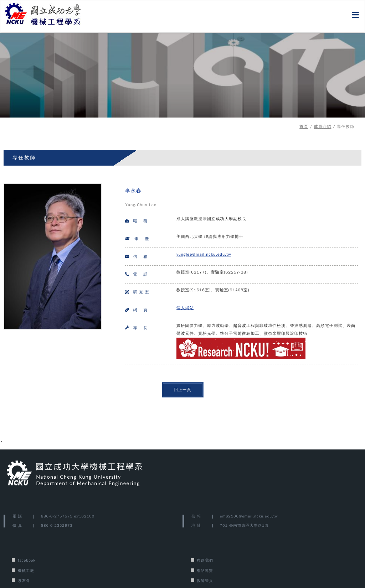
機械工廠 (26, 571)
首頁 (304, 126)
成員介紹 (322, 126)
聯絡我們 (205, 560)
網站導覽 (205, 571)
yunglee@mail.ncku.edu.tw (204, 254)
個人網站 (185, 308)
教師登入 (205, 581)
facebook (27, 560)
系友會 (24, 581)
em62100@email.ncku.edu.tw (249, 516)
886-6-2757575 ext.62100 (68, 516)
